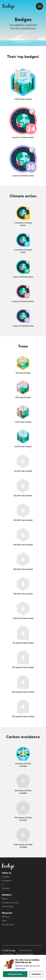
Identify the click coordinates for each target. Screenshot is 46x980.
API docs (6, 917)
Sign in (5, 899)
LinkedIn (6, 877)
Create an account (10, 903)
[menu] (39, 6)
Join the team (8, 925)
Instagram (7, 880)
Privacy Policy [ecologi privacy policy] (25, 950)
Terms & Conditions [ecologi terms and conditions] (24, 954)
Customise (36, 974)
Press (4, 921)
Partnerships (8, 906)
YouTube (6, 888)
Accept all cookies (15, 974)
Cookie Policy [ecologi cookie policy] (8, 954)
